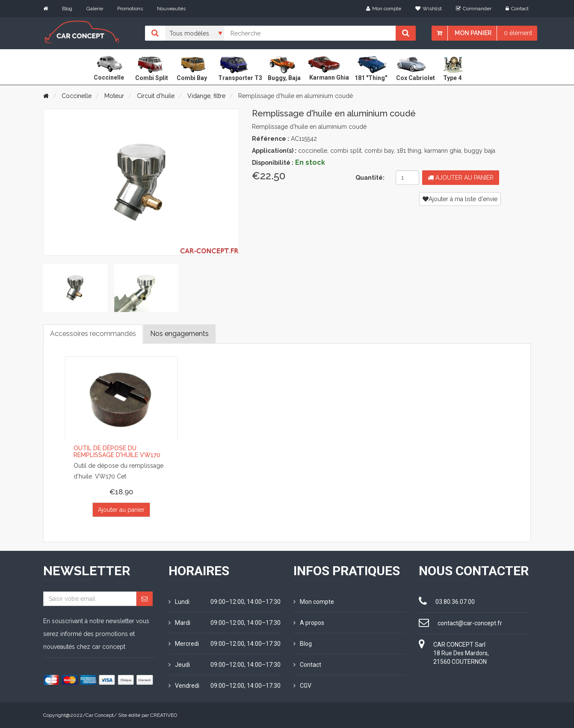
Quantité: (370, 178)
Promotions (130, 9)
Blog (67, 9)
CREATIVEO (164, 715)
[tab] (75, 288)
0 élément (518, 33)
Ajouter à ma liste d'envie (460, 199)
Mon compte (384, 9)
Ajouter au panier (461, 178)
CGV (302, 686)
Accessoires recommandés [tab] (93, 334)
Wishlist (429, 9)
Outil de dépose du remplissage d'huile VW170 (117, 451)
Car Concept (100, 715)
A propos (309, 623)
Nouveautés (171, 9)
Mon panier (473, 33)
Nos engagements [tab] (179, 334)
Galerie (95, 9)
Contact (517, 9)
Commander (474, 9)
